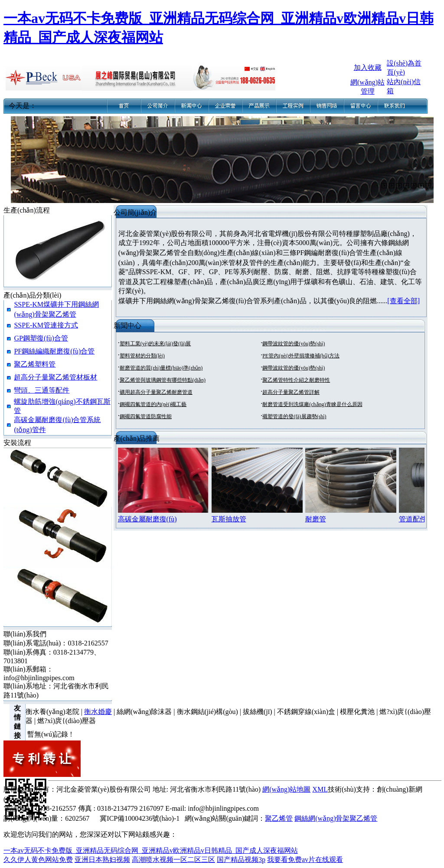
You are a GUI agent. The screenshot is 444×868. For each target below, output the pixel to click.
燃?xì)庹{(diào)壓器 (67, 721)
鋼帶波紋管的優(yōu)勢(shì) (294, 344)
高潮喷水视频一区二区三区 (173, 860)
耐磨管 (316, 519)
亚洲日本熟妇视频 (102, 860)
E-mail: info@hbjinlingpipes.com (212, 808)
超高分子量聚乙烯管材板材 (55, 377)
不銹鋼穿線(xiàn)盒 (306, 712)
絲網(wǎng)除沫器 (144, 712)
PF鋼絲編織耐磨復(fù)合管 (54, 351)
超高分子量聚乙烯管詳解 (291, 392)
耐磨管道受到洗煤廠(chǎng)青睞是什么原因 (312, 404)
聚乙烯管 (279, 818)
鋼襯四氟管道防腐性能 (146, 416)
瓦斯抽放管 (229, 519)
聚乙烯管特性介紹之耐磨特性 (296, 380)
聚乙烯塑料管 (35, 364)
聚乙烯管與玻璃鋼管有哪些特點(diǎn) (163, 380)
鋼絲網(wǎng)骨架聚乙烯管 (336, 818)
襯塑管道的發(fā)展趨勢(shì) (294, 416)
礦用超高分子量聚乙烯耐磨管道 (156, 392)
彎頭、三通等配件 (42, 390)
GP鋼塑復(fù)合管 (41, 338)
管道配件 (413, 519)
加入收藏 (368, 67)
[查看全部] (403, 301)
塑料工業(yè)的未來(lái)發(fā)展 (155, 344)
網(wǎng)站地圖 (286, 789)
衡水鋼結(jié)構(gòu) (207, 712)
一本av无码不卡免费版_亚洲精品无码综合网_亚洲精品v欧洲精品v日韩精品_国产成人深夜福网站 (151, 850)
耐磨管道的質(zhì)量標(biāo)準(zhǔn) (161, 368)
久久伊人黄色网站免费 (38, 860)
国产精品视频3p (241, 860)
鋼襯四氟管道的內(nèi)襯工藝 (153, 404)
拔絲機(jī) (258, 712)
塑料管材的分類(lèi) (142, 356)
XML (320, 789)
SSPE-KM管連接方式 (46, 325)
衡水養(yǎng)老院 (52, 712)
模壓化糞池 (357, 712)
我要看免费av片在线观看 (305, 860)
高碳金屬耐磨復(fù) (147, 519)
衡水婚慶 (98, 712)
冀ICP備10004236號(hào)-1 (140, 818)
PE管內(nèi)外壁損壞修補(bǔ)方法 (301, 356)
